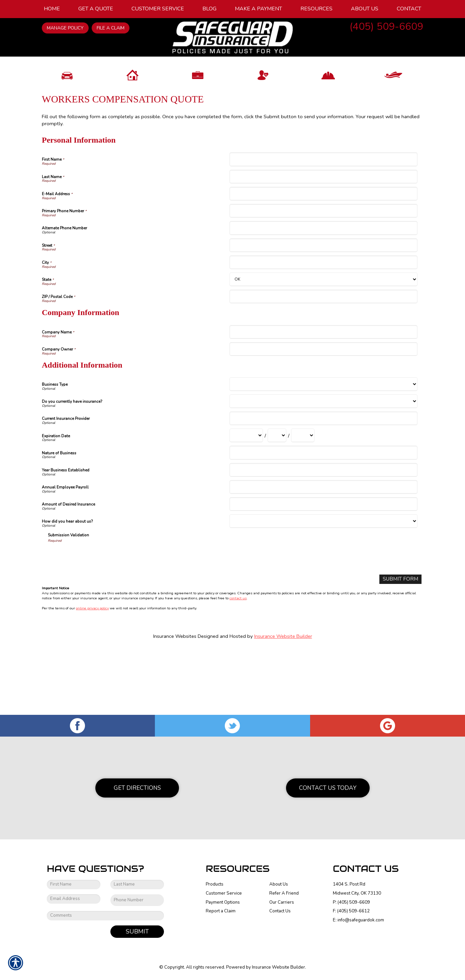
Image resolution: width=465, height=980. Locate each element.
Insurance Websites (175, 701)
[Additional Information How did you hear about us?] (323, 586)
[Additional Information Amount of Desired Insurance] (323, 569)
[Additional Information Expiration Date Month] (246, 501)
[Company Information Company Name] (323, 397)
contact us (238, 663)
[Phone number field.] (137, 900)
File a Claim (111, 28)
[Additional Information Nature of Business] (323, 518)
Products (215, 884)
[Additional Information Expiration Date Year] (303, 501)
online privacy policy (92, 673)
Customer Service (224, 893)
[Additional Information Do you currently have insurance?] (323, 467)
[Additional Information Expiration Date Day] (277, 501)
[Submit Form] (402, 644)
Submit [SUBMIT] (137, 931)
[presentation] (99, 621)
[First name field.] (74, 885)
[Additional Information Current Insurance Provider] (323, 484)
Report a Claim (221, 911)
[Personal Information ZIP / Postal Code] (323, 362)
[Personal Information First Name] (323, 224)
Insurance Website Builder (283, 701)
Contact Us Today (328, 788)
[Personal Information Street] (323, 310)
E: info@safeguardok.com (358, 920)
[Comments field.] (105, 915)
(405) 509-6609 (386, 27)
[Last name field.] (137, 885)
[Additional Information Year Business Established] (323, 535)
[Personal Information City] (323, 328)
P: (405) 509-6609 (351, 902)
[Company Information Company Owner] (323, 414)
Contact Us (280, 911)
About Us (279, 884)
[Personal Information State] (323, 345)
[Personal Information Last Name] (323, 242)
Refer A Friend (284, 893)
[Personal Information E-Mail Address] (323, 259)
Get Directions (137, 788)
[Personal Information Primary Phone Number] (323, 276)
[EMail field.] (74, 899)
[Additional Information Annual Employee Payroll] (323, 552)
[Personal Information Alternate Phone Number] (323, 293)
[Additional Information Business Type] (323, 449)
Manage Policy (65, 28)
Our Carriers (282, 902)
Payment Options (223, 902)
